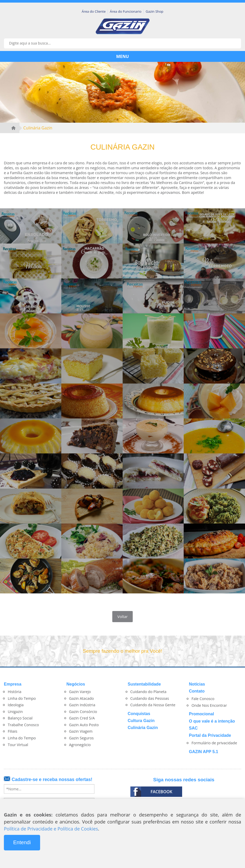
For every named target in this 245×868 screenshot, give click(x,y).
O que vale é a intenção (212, 721)
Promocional (201, 714)
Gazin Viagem (81, 731)
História (14, 692)
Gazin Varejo (80, 692)
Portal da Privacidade (210, 735)
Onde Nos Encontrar (209, 705)
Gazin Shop (154, 11)
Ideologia (16, 705)
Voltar (123, 617)
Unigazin (15, 712)
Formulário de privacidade (214, 743)
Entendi (22, 842)
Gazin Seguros (81, 738)
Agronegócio (80, 745)
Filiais (13, 731)
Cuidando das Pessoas (150, 698)
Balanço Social (20, 718)
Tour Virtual (18, 745)
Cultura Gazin (141, 721)
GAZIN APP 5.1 (203, 752)
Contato (197, 691)
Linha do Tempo (22, 698)
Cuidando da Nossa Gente (153, 705)
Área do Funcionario (126, 11)
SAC (193, 728)
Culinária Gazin (38, 128)
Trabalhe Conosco (23, 725)
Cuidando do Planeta (149, 692)
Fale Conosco (203, 699)
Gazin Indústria (82, 705)
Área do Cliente (94, 11)
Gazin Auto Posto (84, 725)
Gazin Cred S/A (82, 718)
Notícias (197, 684)
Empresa (13, 684)
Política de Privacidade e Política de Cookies (51, 829)
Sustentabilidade (144, 684)
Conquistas (139, 714)
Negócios (76, 684)
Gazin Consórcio (83, 712)
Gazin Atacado (81, 698)
